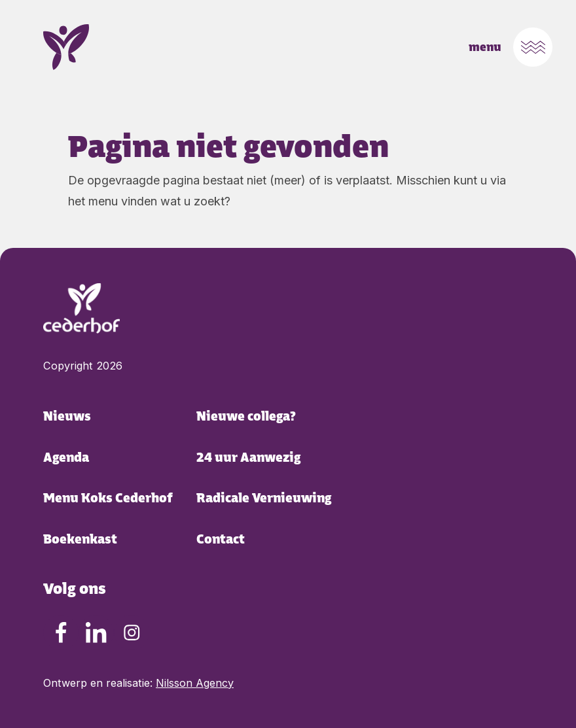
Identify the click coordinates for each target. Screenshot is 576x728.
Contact (221, 539)
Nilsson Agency (195, 683)
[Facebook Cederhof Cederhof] (61, 633)
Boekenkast (80, 539)
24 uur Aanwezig (248, 458)
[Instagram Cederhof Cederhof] (132, 633)
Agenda (66, 458)
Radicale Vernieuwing (264, 498)
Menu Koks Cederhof (108, 498)
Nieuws (67, 416)
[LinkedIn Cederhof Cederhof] (96, 633)
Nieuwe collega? (246, 416)
